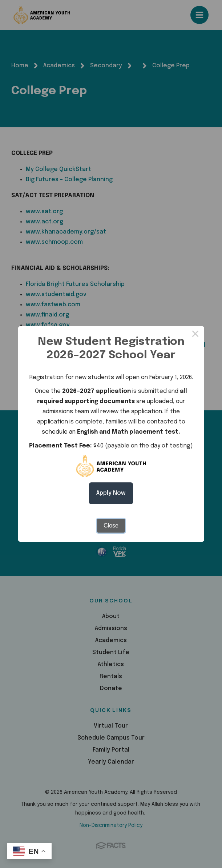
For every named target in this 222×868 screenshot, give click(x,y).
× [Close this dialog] (195, 335)
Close (111, 525)
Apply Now (111, 493)
